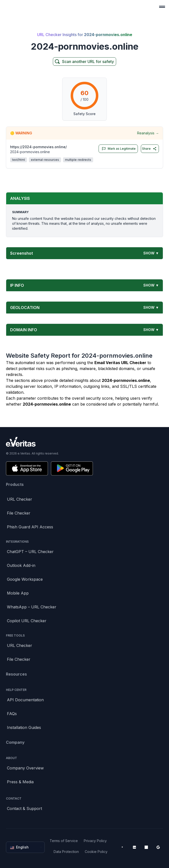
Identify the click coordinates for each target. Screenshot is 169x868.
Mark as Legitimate (118, 149)
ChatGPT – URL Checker (30, 552)
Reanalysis (148, 133)
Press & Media (20, 782)
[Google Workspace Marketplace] (158, 847)
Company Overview (25, 768)
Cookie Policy (96, 852)
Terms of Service (64, 841)
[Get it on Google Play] (72, 468)
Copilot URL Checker (27, 621)
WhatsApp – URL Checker (32, 607)
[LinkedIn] (134, 847)
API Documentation (25, 700)
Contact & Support (24, 808)
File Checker (19, 513)
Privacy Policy (95, 841)
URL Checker (20, 499)
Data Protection (66, 852)
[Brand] (84, 442)
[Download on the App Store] (27, 468)
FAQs (12, 714)
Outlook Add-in (21, 565)
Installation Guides (24, 727)
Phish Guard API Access (30, 527)
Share (149, 149)
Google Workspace (25, 579)
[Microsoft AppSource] (146, 847)
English (26, 847)
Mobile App (18, 593)
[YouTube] (123, 847)
